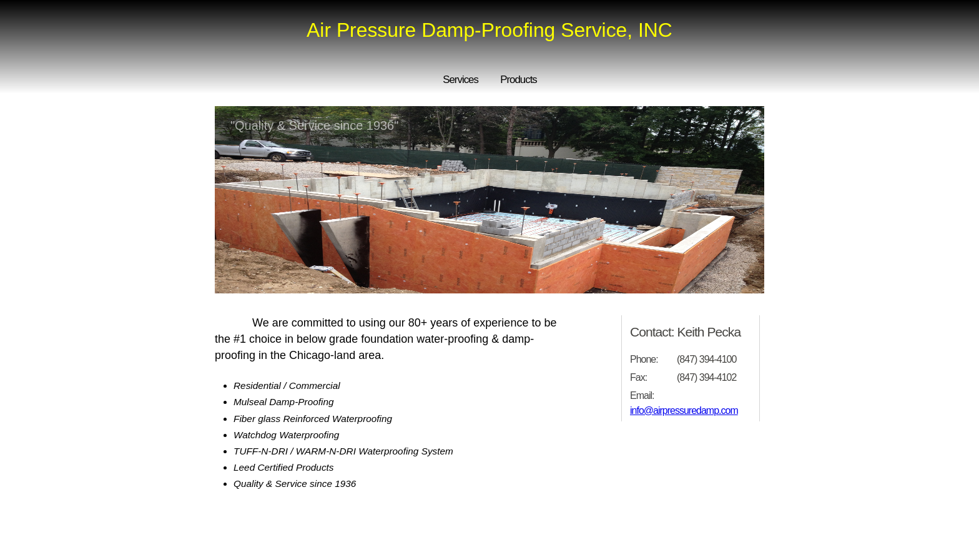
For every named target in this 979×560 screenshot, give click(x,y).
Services (460, 80)
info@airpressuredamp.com (684, 410)
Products (519, 80)
